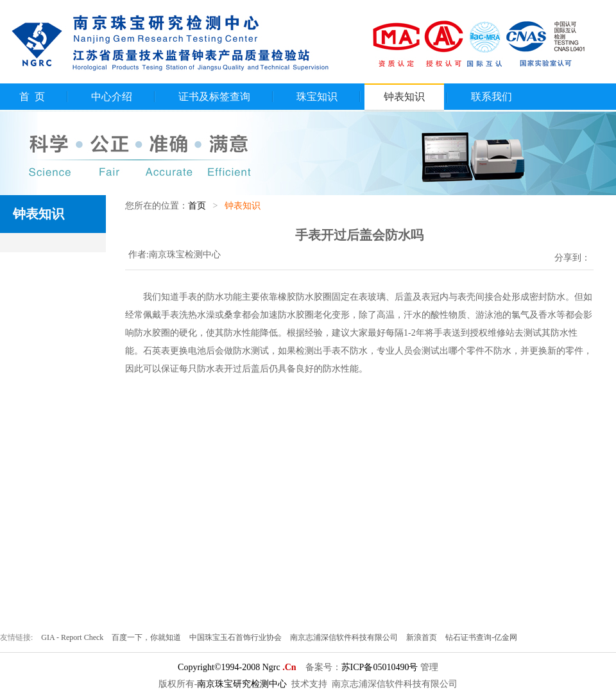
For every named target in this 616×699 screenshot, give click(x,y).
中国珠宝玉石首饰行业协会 (236, 637)
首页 (197, 206)
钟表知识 (404, 97)
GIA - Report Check (73, 637)
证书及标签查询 (214, 97)
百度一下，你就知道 (147, 637)
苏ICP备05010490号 (380, 667)
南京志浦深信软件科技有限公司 (345, 637)
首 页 (32, 97)
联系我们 (492, 97)
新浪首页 (423, 637)
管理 (429, 667)
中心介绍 (112, 97)
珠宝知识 (317, 97)
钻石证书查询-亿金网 (481, 637)
